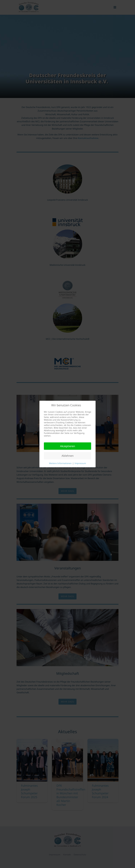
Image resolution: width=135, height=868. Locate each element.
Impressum (80, 463)
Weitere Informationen (60, 463)
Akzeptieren (68, 446)
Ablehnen (68, 456)
